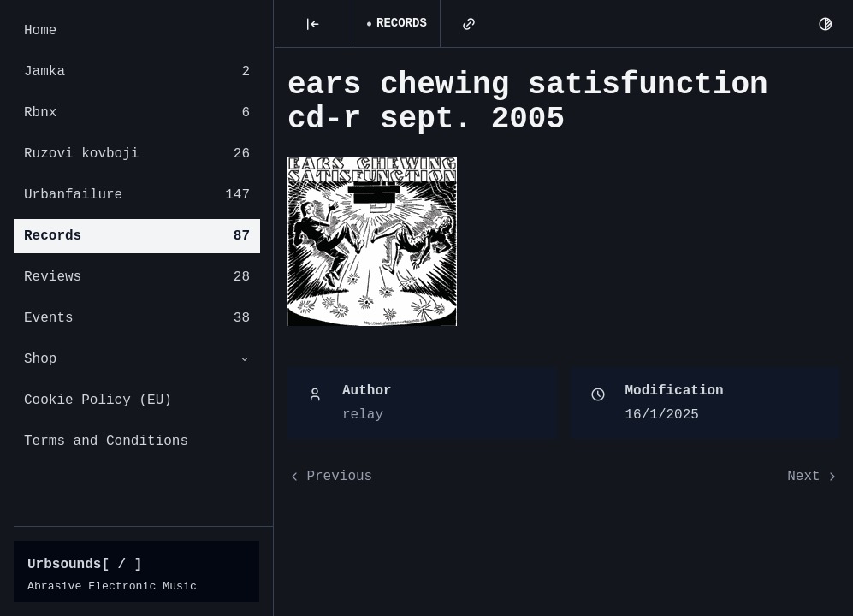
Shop (137, 359)
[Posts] (313, 24)
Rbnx (137, 113)
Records (137, 236)
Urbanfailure (137, 195)
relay (363, 415)
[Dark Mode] (826, 24)
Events (137, 318)
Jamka (137, 72)
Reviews (137, 277)
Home (40, 31)
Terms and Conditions (106, 441)
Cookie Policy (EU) (98, 400)
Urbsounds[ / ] (85, 565)
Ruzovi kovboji (137, 154)
